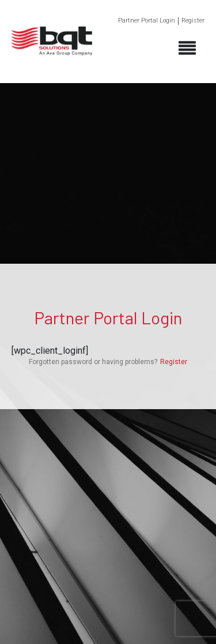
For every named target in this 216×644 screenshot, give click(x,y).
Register (193, 21)
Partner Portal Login (147, 21)
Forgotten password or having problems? (93, 362)
